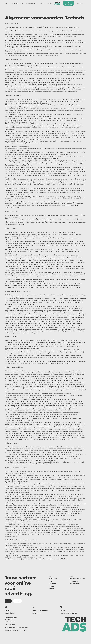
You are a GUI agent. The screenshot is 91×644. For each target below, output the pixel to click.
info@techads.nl (10, 613)
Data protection (74, 584)
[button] (32, 3)
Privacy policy (74, 581)
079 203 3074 (37, 613)
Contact (52, 589)
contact (18, 601)
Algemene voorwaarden (77, 579)
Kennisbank (14, 3)
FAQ (22, 3)
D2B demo (53, 584)
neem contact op (68, 3)
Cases (6, 3)
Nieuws (43, 3)
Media (49, 3)
